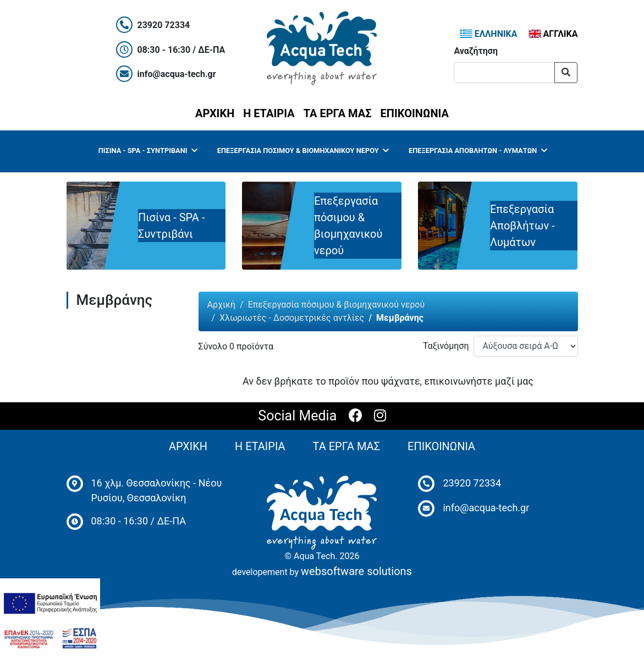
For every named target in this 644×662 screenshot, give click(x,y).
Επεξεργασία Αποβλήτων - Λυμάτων (478, 151)
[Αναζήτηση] (504, 73)
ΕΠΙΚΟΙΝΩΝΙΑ (415, 113)
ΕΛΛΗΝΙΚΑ (489, 34)
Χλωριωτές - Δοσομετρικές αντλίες (292, 318)
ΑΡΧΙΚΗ (217, 112)
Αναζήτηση (476, 51)
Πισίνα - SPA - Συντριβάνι (148, 151)
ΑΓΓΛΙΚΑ (553, 34)
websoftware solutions (356, 571)
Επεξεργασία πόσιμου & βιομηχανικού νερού (303, 151)
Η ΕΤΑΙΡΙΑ (269, 113)
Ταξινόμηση (446, 346)
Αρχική (222, 305)
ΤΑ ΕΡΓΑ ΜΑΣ (338, 113)
